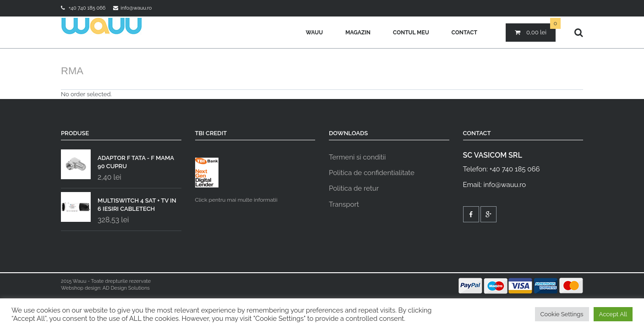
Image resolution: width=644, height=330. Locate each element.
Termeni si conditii (357, 157)
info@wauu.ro (136, 8)
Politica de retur (354, 188)
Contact (464, 33)
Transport (344, 204)
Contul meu (411, 33)
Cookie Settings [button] (562, 314)
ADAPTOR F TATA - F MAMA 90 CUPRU (117, 160)
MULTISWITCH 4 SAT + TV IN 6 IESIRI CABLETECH (119, 203)
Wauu (314, 33)
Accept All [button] (613, 314)
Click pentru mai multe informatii (236, 180)
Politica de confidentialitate (372, 173)
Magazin (358, 33)
